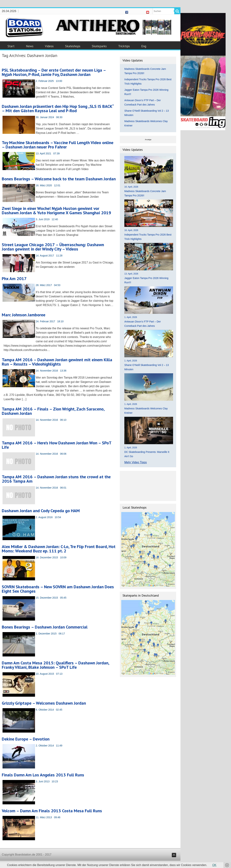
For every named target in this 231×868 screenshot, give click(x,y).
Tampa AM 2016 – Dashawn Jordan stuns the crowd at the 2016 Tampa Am (56, 479)
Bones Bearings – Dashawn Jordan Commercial (45, 627)
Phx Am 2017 (14, 279)
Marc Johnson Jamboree (24, 315)
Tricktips (124, 46)
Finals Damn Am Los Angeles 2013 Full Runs (43, 775)
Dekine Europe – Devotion (26, 739)
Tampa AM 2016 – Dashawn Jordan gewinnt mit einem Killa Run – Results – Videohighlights (57, 362)
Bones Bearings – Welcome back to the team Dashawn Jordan (59, 179)
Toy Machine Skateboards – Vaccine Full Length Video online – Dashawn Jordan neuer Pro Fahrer (58, 145)
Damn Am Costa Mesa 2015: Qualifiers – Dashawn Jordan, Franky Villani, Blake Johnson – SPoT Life (55, 665)
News (30, 46)
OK (214, 865)
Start (11, 46)
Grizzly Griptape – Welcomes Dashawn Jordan (44, 703)
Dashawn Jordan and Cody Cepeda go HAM (41, 511)
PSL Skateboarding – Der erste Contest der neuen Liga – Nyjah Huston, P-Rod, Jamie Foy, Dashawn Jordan (54, 72)
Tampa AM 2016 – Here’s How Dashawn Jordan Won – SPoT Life (57, 445)
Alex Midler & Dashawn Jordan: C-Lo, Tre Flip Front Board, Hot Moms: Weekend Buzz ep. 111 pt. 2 (59, 549)
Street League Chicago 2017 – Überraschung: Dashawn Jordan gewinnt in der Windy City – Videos (53, 247)
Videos (49, 46)
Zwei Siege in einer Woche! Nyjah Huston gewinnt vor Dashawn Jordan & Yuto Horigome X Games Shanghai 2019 (56, 211)
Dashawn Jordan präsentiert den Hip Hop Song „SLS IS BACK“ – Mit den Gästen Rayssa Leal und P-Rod (58, 108)
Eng (144, 46)
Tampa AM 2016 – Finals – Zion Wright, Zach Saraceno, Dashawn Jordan (53, 411)
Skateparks (99, 46)
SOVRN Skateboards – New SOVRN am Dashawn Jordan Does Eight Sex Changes (58, 589)
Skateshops (73, 46)
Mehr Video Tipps (136, 462)
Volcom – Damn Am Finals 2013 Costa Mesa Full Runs (52, 811)
